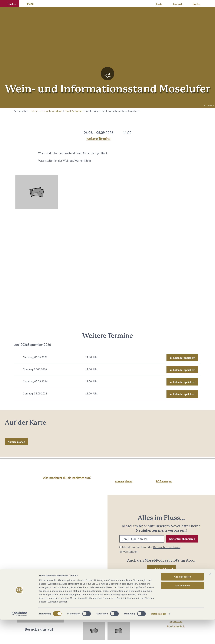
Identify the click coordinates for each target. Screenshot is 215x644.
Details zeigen (159, 638)
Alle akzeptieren (182, 601)
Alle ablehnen (182, 610)
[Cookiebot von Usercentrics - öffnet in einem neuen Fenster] (19, 638)
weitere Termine (98, 138)
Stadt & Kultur (73, 111)
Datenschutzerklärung (167, 547)
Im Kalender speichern (182, 358)
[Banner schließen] (210, 598)
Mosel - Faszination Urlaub (47, 111)
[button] (10, 4)
